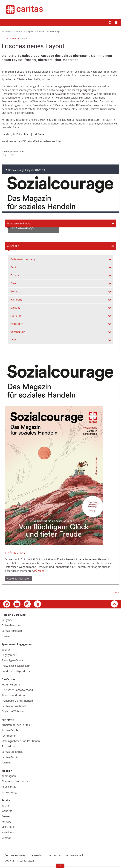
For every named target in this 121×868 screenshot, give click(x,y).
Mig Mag (15, 308)
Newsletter (8, 832)
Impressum (55, 855)
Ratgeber (7, 620)
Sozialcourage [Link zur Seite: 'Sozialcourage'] (53, 31)
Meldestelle (8, 827)
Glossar (6, 636)
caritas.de (19, 31)
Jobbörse (7, 811)
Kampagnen (9, 776)
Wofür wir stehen (12, 685)
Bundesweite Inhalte (19, 223)
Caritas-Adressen (12, 631)
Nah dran (16, 316)
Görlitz (14, 291)
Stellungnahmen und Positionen (21, 741)
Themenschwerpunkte (15, 781)
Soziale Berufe (10, 730)
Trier (13, 340)
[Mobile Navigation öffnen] (116, 23)
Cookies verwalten (16, 855)
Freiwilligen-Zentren (13, 660)
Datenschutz (37, 855)
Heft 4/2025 (15, 553)
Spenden (7, 650)
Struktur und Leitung (14, 695)
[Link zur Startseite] (60, 9)
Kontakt (6, 822)
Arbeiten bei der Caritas (16, 725)
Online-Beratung (11, 625)
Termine (6, 763)
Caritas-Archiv (10, 757)
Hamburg (16, 300)
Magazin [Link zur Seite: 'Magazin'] (30, 31)
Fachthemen (9, 736)
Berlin (14, 267)
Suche (5, 806)
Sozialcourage (10, 792)
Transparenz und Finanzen (17, 701)
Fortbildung (9, 746)
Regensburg (18, 332)
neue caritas (9, 787)
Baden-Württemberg (23, 259)
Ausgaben (13, 246)
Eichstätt (16, 275)
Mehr (41, 571)
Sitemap (6, 838)
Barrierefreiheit (74, 855)
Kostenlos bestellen (19, 579)
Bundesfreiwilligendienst (16, 671)
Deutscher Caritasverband (17, 690)
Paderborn (17, 324)
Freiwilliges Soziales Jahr (16, 666)
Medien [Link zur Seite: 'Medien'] (40, 31)
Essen (14, 283)
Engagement (9, 655)
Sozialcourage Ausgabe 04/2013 (27, 170)
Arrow (60, 866)
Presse (6, 816)
